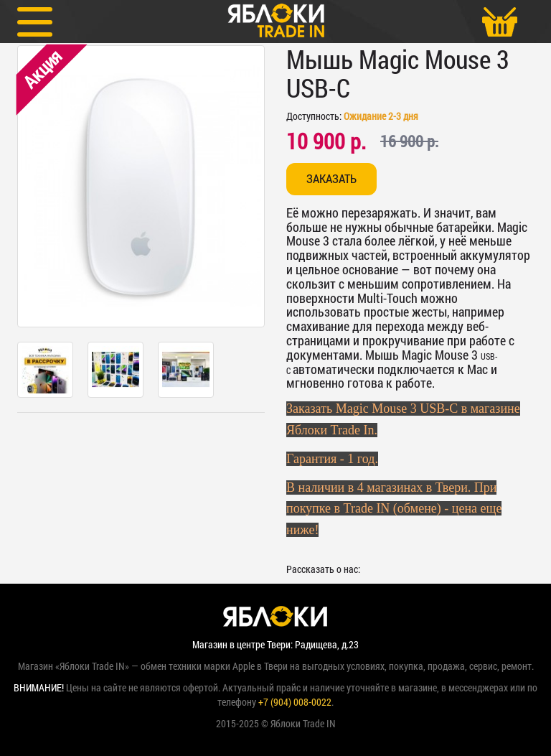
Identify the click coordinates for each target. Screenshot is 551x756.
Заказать (331, 178)
